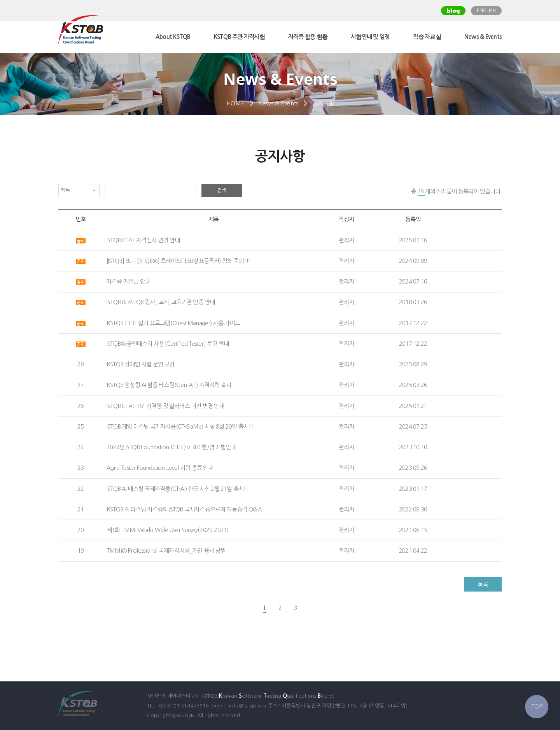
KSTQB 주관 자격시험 (239, 37)
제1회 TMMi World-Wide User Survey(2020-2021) (167, 530)
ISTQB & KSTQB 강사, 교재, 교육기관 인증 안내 (161, 302)
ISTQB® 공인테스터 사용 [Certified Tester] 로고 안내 (168, 344)
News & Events (483, 37)
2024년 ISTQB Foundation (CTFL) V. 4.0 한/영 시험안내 (171, 447)
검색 (222, 190)
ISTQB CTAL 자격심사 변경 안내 (143, 240)
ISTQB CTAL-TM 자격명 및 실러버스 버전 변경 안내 (165, 406)
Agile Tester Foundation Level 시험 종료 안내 (160, 468)
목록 (483, 584)
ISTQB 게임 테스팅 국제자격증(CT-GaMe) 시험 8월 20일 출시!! (180, 426)
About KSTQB (173, 37)
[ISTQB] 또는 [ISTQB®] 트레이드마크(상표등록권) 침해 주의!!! (179, 261)
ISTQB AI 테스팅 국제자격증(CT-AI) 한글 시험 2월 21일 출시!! (178, 489)
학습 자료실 (427, 37)
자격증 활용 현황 (308, 37)
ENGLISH (486, 11)
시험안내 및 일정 (370, 37)
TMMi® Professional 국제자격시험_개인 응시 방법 (166, 551)
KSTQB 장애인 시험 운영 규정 (141, 364)
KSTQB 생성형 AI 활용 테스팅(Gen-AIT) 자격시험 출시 (169, 385)
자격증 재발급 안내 (128, 281)
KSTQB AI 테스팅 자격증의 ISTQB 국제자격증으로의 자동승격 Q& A (184, 509)
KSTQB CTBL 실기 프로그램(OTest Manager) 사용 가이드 (173, 323)
